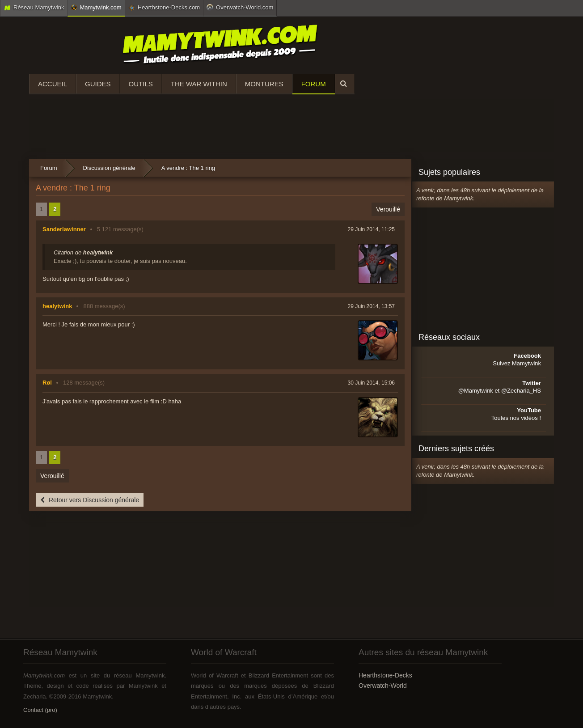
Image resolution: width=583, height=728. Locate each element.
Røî (47, 383)
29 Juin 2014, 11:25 (371, 229)
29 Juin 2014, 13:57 (371, 306)
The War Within (199, 84)
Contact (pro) (40, 710)
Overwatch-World (383, 686)
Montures (264, 84)
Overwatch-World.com (240, 7)
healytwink (57, 306)
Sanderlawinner (64, 229)
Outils (141, 84)
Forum (314, 84)
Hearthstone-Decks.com (164, 8)
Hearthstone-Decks (385, 675)
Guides (98, 84)
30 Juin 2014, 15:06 (371, 383)
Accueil (53, 84)
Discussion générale (109, 168)
